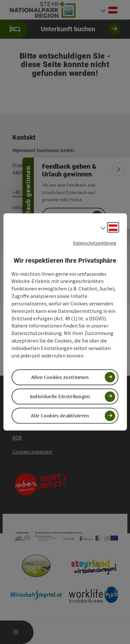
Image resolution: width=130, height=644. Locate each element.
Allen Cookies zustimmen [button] (60, 377)
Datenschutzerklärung (95, 243)
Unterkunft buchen (60, 29)
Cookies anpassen (32, 452)
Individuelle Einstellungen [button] (60, 396)
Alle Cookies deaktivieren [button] (60, 416)
